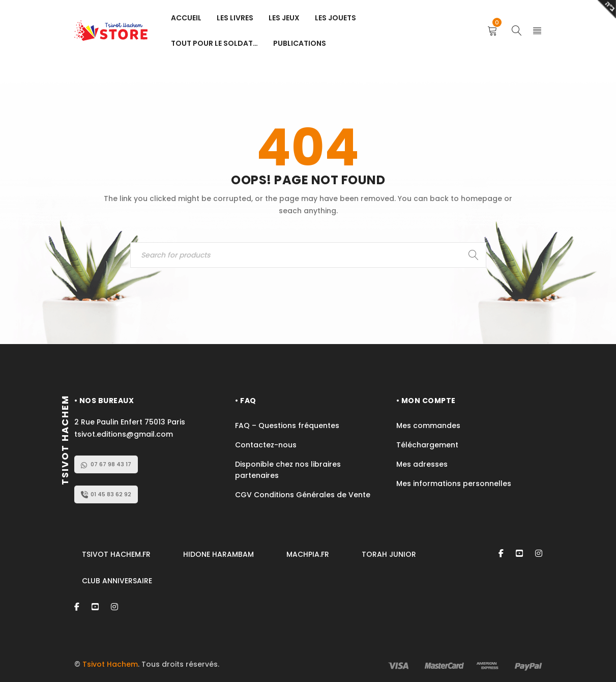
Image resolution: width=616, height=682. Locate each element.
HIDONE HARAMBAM (218, 554)
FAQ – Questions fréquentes (287, 425)
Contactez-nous (266, 445)
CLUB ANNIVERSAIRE (117, 581)
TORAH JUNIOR (389, 554)
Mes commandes (428, 425)
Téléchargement (427, 445)
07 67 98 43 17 (106, 464)
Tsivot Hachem (110, 664)
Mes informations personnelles (454, 484)
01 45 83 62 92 (106, 494)
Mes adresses (422, 464)
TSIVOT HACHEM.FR (116, 554)
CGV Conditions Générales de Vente (304, 495)
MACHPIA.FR (308, 554)
